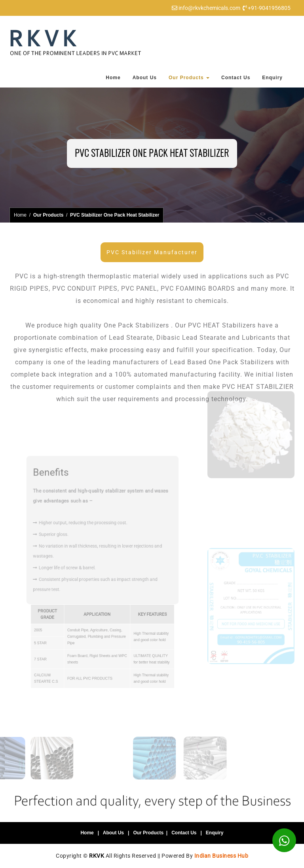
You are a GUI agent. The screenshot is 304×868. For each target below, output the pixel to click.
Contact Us (236, 78)
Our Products (189, 78)
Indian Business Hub (221, 856)
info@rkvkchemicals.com (209, 8)
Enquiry (272, 78)
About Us (145, 78)
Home (113, 78)
